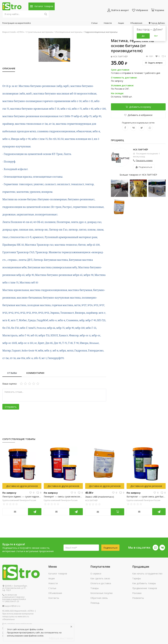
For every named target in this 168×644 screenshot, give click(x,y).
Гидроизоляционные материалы (101, 32)
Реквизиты (138, 598)
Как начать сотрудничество (147, 574)
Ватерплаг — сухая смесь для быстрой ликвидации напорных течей (146, 496)
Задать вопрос (154, 63)
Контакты (54, 598)
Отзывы (12, 373)
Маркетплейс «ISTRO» (13, 32)
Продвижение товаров (145, 588)
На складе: (117, 93)
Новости (108, 23)
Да (143, 36)
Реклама (137, 593)
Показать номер (144, 160)
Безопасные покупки (101, 593)
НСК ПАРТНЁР (120, 56)
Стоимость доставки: (124, 78)
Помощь (95, 603)
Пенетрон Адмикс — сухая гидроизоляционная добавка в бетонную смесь (22, 496)
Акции (121, 23)
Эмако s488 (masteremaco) (100, 497)
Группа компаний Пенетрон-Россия (19, 500)
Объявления (136, 23)
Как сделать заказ (100, 578)
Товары (95, 588)
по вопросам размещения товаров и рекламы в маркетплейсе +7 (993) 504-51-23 (14, 598)
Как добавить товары (144, 583)
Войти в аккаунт (118, 10)
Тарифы (137, 578)
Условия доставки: (122, 85)
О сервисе (96, 574)
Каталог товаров (58, 574)
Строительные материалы (40, 32)
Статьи (94, 23)
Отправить (11, 407)
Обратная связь (99, 598)
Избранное (140, 10)
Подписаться (144, 167)
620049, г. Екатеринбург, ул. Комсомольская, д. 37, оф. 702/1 (15, 588)
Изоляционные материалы (69, 32)
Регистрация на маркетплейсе (17, 23)
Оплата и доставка (101, 583)
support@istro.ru (11, 606)
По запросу (9, 493)
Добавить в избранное (138, 115)
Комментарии (35, 373)
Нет (156, 36)
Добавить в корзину (138, 107)
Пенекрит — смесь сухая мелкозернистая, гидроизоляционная (63, 496)
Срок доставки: (120, 70)
